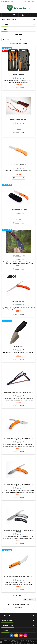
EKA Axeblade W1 (19, 256)
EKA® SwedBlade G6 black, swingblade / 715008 (18, 531)
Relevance (12, 39)
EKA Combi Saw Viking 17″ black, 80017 (18, 392)
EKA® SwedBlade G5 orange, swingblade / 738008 (18, 439)
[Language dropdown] (29, 2)
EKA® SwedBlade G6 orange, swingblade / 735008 (18, 485)
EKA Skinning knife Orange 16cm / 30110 (19, 576)
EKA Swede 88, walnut (18, 120)
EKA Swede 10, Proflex (19, 210)
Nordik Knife (19, 346)
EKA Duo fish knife (18, 301)
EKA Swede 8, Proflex (19, 165)
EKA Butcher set (19, 75)
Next (21, 596)
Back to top (29, 600)
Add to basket (18, 88)
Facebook (19, 607)
